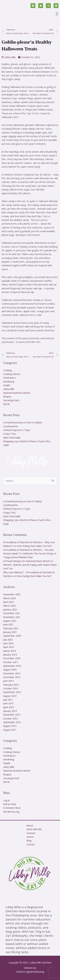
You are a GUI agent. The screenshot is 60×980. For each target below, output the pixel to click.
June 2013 (8, 703)
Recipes (7, 396)
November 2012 (12, 715)
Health (7, 385)
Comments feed (12, 808)
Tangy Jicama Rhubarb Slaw (18, 557)
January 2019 (10, 655)
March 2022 (9, 606)
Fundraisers (9, 378)
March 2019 (9, 651)
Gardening (9, 382)
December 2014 (12, 677)
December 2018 (12, 658)
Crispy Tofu (9, 434)
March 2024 (9, 598)
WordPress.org (11, 812)
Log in (6, 800)
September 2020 (12, 636)
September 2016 (12, 666)
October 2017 (11, 662)
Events (30, 837)
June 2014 (8, 681)
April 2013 (8, 707)
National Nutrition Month (17, 393)
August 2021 (10, 621)
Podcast (31, 833)
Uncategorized (11, 400)
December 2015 (12, 673)
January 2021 (10, 632)
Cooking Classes (12, 374)
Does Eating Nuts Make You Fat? (34, 546)
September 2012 (12, 722)
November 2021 (12, 617)
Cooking (8, 370)
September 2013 (12, 692)
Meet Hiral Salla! (12, 438)
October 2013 (11, 688)
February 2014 (11, 685)
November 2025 (12, 594)
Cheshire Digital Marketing (30, 972)
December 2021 (12, 613)
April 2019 (8, 647)
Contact (31, 844)
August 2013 (10, 696)
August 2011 (10, 730)
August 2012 (10, 726)
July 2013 (8, 700)
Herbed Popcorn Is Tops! (17, 430)
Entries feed (10, 804)
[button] (57, 14)
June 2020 (8, 643)
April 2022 (8, 602)
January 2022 (10, 609)
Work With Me (34, 829)
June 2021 (8, 624)
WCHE (6, 404)
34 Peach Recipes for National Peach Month (26, 561)
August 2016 (10, 669)
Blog (29, 840)
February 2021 (11, 628)
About (30, 825)
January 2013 (10, 711)
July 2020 (8, 640)
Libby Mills (9, 389)
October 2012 (11, 718)
